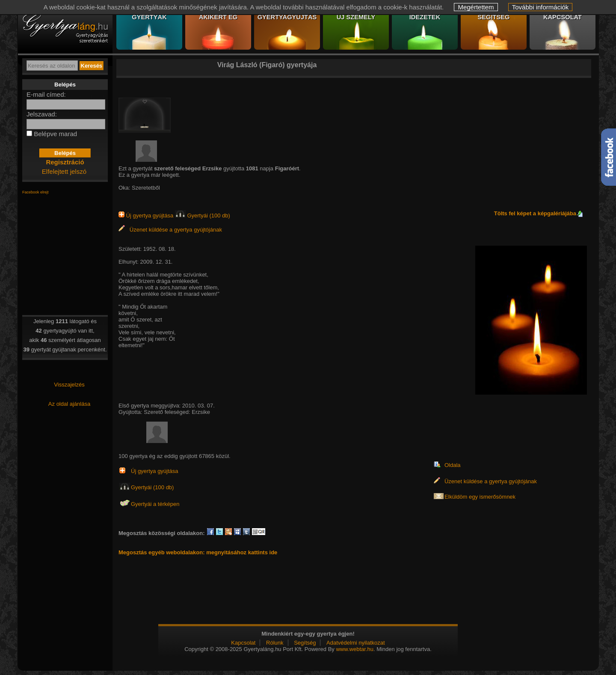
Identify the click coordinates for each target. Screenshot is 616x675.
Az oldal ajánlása (69, 404)
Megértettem (476, 7)
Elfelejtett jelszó (64, 171)
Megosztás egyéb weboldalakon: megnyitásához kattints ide (198, 552)
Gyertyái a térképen (155, 504)
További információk (540, 7)
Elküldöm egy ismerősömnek (480, 497)
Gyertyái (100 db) (203, 216)
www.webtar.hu (354, 649)
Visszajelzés (69, 385)
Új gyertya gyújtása (147, 216)
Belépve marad (55, 134)
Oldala (453, 465)
